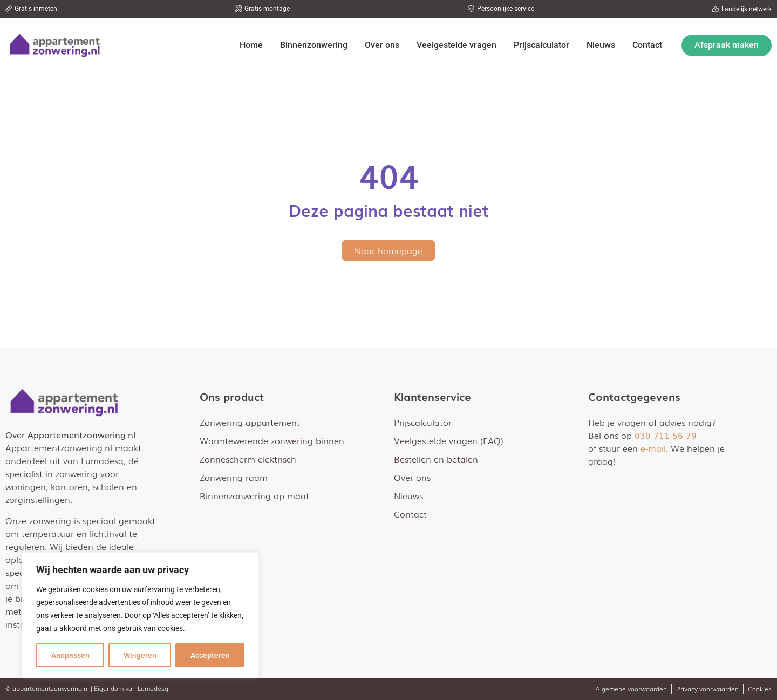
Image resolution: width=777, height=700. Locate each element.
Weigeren (140, 655)
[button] (31, 9)
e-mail (653, 448)
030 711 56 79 (666, 435)
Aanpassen (70, 655)
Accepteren (210, 655)
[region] (140, 615)
